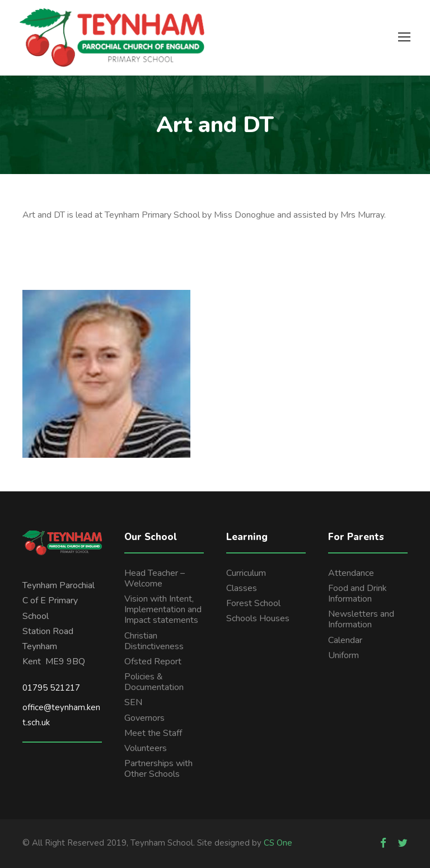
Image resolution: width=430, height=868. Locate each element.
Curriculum (246, 573)
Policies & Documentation (154, 682)
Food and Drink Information (357, 593)
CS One (278, 843)
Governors (144, 718)
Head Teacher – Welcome (155, 578)
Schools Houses (258, 618)
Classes (242, 588)
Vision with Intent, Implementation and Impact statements (163, 609)
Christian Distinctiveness (154, 641)
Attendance (351, 573)
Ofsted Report (153, 661)
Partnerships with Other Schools (158, 769)
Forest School (253, 603)
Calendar (345, 640)
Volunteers (146, 748)
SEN (133, 702)
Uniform (343, 655)
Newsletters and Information (361, 619)
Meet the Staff (153, 733)
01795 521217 (51, 688)
